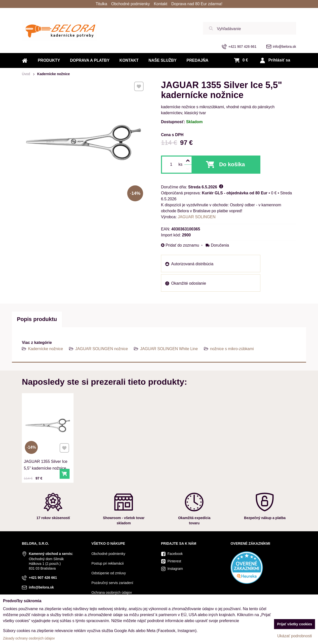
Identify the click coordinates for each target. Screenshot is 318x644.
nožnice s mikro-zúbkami (232, 349)
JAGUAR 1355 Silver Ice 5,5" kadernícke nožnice (46, 454)
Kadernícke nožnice (46, 349)
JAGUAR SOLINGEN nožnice (102, 349)
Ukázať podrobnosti (295, 636)
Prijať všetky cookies (295, 624)
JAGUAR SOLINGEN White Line (169, 349)
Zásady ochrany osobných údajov (29, 638)
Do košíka (232, 164)
